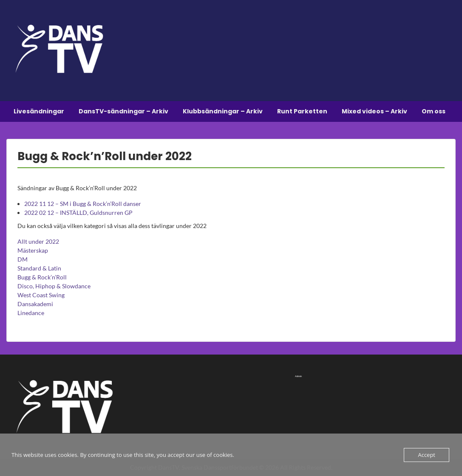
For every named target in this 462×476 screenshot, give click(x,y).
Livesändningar (39, 111)
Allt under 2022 (38, 241)
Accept (427, 455)
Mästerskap (33, 250)
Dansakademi (35, 304)
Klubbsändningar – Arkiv (223, 111)
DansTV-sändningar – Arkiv (123, 111)
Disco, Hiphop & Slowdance (54, 286)
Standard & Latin (39, 268)
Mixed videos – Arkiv (374, 111)
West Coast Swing (41, 295)
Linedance (31, 313)
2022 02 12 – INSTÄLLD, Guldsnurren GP (78, 213)
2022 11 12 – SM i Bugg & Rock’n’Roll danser (83, 204)
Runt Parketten (302, 111)
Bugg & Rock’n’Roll (42, 277)
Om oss (434, 111)
